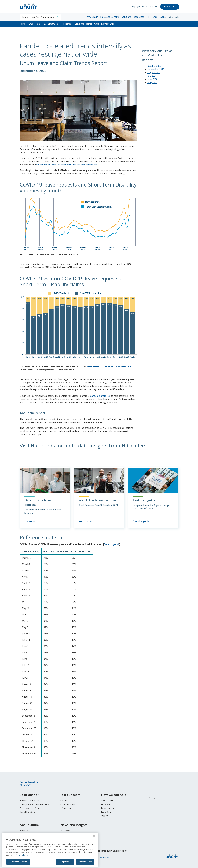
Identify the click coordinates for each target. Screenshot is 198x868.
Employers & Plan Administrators (44, 24)
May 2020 (152, 82)
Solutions (126, 17)
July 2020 (152, 76)
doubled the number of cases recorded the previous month (67, 165)
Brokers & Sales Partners (31, 808)
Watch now (85, 521)
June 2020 (152, 79)
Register (153, 7)
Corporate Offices (68, 804)
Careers (64, 800)
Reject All (65, 862)
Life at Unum (66, 808)
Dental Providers (27, 812)
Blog (154, 798)
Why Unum (92, 17)
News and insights (74, 825)
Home (23, 24)
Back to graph (112, 544)
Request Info (170, 7)
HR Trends (152, 17)
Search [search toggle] (175, 17)
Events (163, 17)
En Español (106, 804)
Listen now (31, 521)
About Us (24, 831)
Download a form (109, 808)
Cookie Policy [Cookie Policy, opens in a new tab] (22, 855)
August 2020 (154, 73)
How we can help (114, 795)
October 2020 (154, 66)
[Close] (94, 836)
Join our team (71, 795)
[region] (50, 850)
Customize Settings (18, 862)
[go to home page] (28, 9)
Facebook (144, 798)
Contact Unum (108, 800)
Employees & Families (30, 800)
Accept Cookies (85, 862)
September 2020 (156, 69)
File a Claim (106, 812)
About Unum (29, 825)
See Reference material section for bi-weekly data (109, 366)
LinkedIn (149, 798)
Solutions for (29, 795)
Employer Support (140, 7)
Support (105, 816)
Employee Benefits (110, 17)
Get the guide (141, 521)
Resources (139, 17)
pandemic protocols (100, 396)
